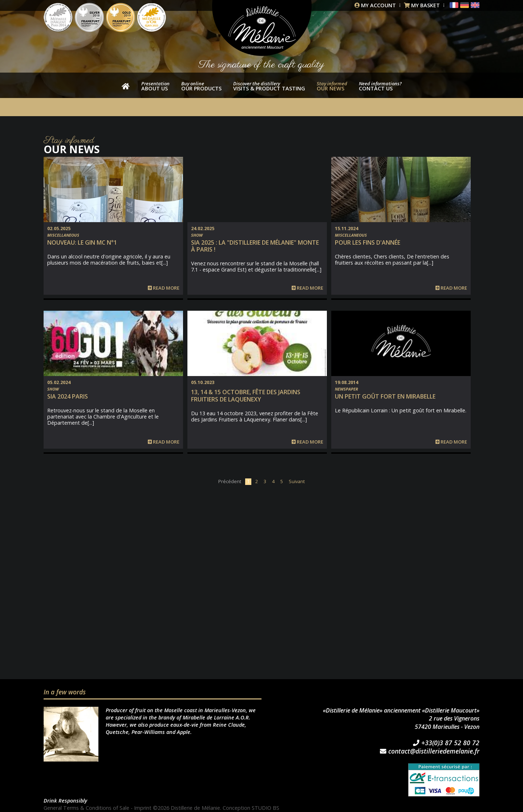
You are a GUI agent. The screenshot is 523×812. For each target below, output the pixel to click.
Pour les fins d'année (368, 242)
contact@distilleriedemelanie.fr (430, 751)
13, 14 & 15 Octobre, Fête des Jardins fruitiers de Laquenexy (246, 395)
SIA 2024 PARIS (68, 396)
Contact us (380, 86)
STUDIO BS (265, 808)
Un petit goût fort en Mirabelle (385, 396)
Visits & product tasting (269, 86)
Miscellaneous (63, 235)
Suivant (297, 481)
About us (155, 86)
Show (197, 235)
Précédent (230, 481)
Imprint (143, 808)
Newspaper (346, 389)
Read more (164, 288)
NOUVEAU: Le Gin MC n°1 (82, 242)
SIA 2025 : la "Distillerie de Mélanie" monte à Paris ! (255, 246)
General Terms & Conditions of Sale (86, 808)
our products (201, 86)
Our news (332, 86)
